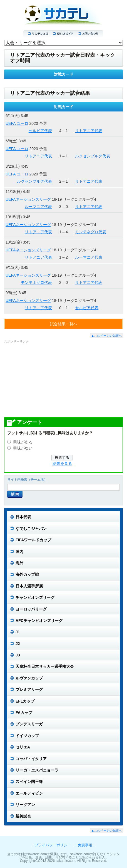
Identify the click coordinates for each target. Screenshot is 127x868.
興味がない (23, 448)
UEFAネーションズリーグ (28, 199)
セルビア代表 (40, 131)
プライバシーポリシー (53, 845)
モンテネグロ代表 (91, 232)
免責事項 (85, 845)
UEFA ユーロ (17, 123)
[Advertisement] (64, 380)
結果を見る (62, 464)
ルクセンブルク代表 (93, 156)
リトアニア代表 (89, 131)
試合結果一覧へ (64, 324)
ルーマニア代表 (38, 207)
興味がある (23, 442)
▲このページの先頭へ (106, 336)
